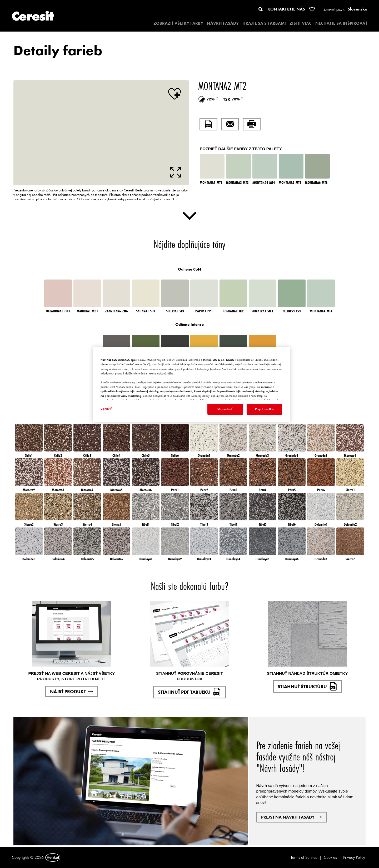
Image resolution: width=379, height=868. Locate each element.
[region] (191, 385)
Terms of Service (304, 857)
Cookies (330, 857)
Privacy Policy (354, 857)
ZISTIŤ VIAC (301, 23)
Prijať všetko (264, 409)
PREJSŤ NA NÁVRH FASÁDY (291, 817)
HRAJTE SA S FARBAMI (264, 23)
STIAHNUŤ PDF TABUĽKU (189, 692)
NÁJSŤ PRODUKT (72, 691)
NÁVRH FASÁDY (223, 23)
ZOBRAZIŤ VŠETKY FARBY (178, 23)
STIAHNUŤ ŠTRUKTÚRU (308, 686)
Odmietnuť (225, 409)
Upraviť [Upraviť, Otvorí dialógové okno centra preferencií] (106, 409)
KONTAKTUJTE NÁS (286, 9)
